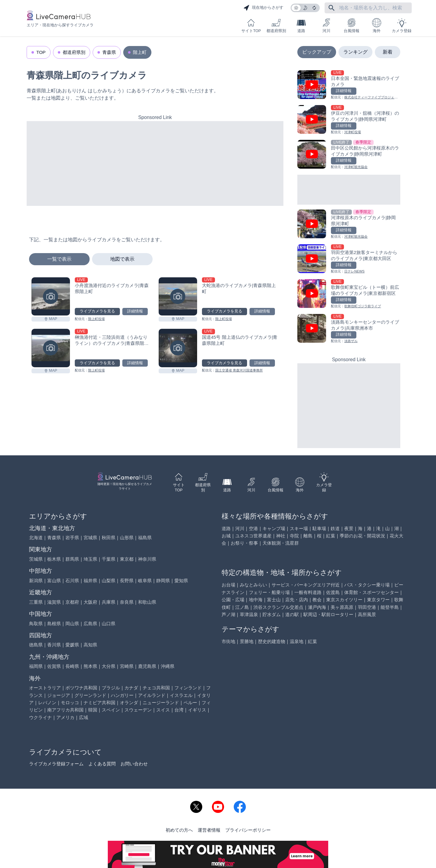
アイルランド (152, 695)
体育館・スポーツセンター (372, 592)
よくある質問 (102, 764)
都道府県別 (276, 26)
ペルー (190, 703)
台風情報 (352, 26)
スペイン (111, 710)
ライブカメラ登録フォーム (56, 764)
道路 (301, 26)
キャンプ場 (274, 528)
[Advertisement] (155, 163)
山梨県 (109, 581)
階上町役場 (96, 319)
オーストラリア (45, 688)
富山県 (54, 581)
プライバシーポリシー (248, 830)
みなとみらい (253, 585)
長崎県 (72, 666)
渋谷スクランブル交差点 (278, 607)
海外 (377, 26)
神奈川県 (147, 559)
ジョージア (59, 695)
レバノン (47, 703)
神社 (281, 536)
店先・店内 (297, 600)
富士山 (274, 600)
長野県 (127, 581)
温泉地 (297, 641)
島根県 (54, 624)
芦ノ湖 (228, 614)
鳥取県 (36, 624)
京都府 (72, 602)
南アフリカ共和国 (65, 710)
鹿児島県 (147, 666)
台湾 (179, 710)
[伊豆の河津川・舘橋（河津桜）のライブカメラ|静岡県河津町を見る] (349, 120)
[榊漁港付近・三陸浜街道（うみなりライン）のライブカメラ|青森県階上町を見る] (51, 348)
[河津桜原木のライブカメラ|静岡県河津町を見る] (349, 224)
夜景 (349, 528)
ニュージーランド (161, 703)
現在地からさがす (263, 8)
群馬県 (72, 559)
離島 (308, 536)
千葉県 (109, 559)
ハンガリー (122, 695)
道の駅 (292, 614)
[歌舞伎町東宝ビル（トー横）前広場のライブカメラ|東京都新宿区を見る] (349, 294)
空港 (253, 528)
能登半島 (390, 607)
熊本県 (90, 666)
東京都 (127, 559)
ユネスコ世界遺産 (253, 536)
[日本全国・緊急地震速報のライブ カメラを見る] (349, 85)
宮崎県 (127, 666)
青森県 (109, 52)
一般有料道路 (308, 592)
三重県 (36, 602)
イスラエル (181, 695)
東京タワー (378, 600)
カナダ (131, 688)
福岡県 (36, 666)
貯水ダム (272, 614)
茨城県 (36, 559)
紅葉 (331, 536)
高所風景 (367, 614)
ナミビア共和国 (99, 703)
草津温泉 (249, 614)
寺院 (294, 536)
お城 (226, 536)
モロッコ (70, 703)
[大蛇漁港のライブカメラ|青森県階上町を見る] (178, 297)
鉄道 (335, 528)
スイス (163, 710)
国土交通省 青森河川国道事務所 (239, 370)
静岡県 (163, 581)
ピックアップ (317, 52)
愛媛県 (72, 645)
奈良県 (127, 602)
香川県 (54, 645)
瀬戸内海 (317, 607)
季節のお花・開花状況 (362, 536)
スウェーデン (138, 710)
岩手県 (72, 538)
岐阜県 (145, 581)
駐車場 (319, 528)
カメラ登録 (402, 26)
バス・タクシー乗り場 (367, 585)
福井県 (90, 581)
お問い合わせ (134, 764)
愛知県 (181, 581)
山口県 (109, 624)
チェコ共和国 (156, 688)
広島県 (90, 624)
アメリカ (65, 717)
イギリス (197, 710)
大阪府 (90, 602)
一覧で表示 (59, 259)
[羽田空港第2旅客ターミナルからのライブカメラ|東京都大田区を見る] (349, 259)
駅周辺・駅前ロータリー (328, 614)
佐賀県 (54, 666)
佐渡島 (333, 592)
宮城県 (90, 538)
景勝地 (247, 641)
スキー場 (299, 528)
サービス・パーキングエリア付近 (306, 585)
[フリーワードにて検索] (332, 8)
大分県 (109, 666)
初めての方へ (179, 830)
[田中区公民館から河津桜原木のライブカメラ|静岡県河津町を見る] (349, 155)
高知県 (90, 645)
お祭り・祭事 (244, 543)
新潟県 (36, 581)
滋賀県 (54, 602)
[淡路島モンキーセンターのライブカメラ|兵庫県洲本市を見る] (349, 329)
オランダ (129, 703)
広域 (84, 717)
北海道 (36, 538)
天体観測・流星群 (281, 543)
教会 (317, 600)
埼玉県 (90, 559)
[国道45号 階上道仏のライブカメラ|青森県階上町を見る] (178, 348)
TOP (41, 52)
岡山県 (72, 624)
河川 (326, 26)
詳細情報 (135, 311)
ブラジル (111, 688)
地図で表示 (122, 259)
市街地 (228, 641)
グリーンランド (90, 695)
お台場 (228, 585)
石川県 (72, 581)
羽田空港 (367, 607)
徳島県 (36, 645)
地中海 (256, 600)
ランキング (355, 52)
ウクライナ (40, 717)
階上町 (140, 52)
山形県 (127, 538)
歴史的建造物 (272, 641)
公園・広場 (233, 600)
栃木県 (54, 559)
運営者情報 (209, 830)
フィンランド (188, 688)
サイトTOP (251, 26)
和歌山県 (147, 602)
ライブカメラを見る (97, 311)
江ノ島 (242, 607)
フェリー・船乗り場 (269, 592)
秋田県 (109, 538)
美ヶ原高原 (342, 607)
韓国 (93, 710)
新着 (388, 52)
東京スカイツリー (344, 600)
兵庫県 (109, 602)
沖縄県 (168, 666)
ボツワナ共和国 (81, 688)
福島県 (145, 538)
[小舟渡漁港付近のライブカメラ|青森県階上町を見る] (51, 297)
